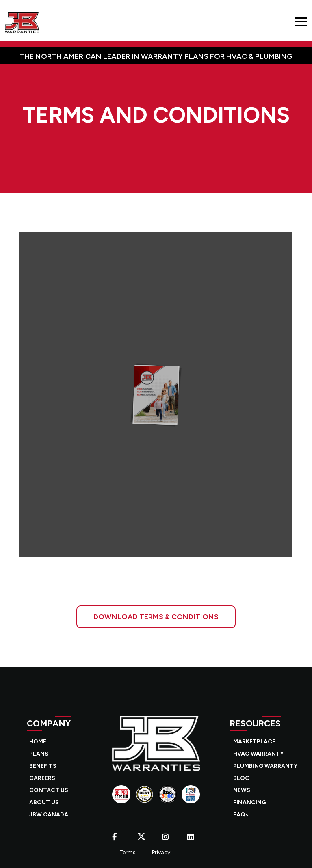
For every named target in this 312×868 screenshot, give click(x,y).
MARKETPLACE (254, 742)
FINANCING (250, 802)
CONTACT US (49, 790)
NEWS (242, 790)
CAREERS (42, 778)
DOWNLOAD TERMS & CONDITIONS (156, 617)
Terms (128, 852)
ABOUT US (44, 802)
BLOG (241, 778)
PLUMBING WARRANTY (265, 766)
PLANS (39, 754)
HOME (38, 742)
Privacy (161, 852)
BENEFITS (43, 766)
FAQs (241, 815)
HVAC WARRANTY (258, 754)
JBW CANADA (49, 815)
